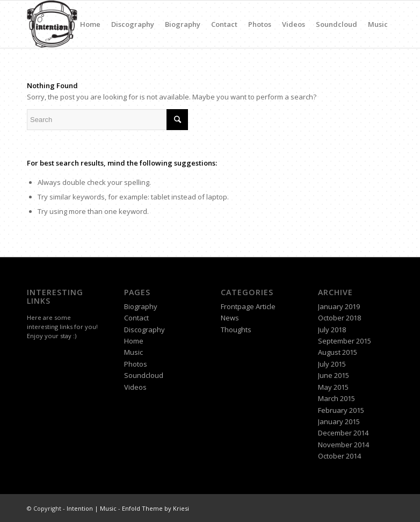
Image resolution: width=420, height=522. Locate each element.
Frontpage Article (248, 306)
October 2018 (339, 318)
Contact (224, 24)
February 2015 (341, 410)
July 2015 (332, 364)
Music (378, 24)
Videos (294, 24)
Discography (133, 24)
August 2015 (338, 352)
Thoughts (236, 330)
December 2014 (343, 433)
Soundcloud (336, 24)
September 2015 (345, 341)
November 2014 (343, 445)
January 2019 (339, 306)
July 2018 (332, 330)
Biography (183, 24)
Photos (260, 24)
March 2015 (336, 398)
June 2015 (334, 375)
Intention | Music (92, 508)
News (230, 318)
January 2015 (339, 421)
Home (90, 24)
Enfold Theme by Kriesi (155, 508)
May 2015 (333, 387)
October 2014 (339, 456)
